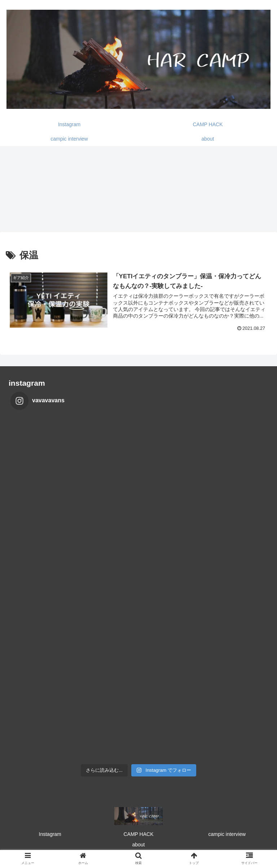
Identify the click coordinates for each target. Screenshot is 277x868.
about (138, 845)
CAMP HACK (139, 834)
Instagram (50, 834)
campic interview (227, 834)
